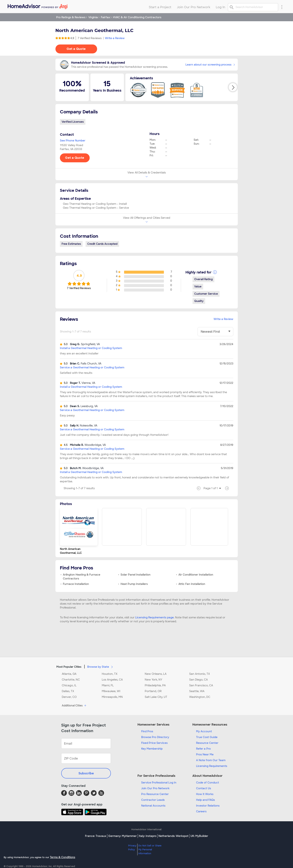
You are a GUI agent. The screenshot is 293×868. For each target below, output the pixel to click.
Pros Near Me (205, 754)
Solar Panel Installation (136, 575)
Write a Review (115, 38)
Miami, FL (108, 685)
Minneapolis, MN (112, 697)
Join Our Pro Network (155, 788)
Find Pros (147, 731)
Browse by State (101, 667)
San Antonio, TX (200, 674)
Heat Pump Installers (134, 584)
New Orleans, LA (156, 674)
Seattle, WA (197, 691)
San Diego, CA (198, 680)
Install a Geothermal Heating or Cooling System (91, 348)
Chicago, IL (69, 685)
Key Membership (152, 749)
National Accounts (153, 806)
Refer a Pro (203, 749)
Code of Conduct (208, 783)
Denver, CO (69, 697)
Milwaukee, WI (111, 691)
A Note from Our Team (211, 760)
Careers (201, 811)
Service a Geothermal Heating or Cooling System (92, 367)
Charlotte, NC (71, 680)
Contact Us (204, 788)
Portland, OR (153, 691)
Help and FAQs (205, 800)
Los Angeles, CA (112, 680)
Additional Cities (75, 706)
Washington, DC (200, 697)
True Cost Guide (207, 737)
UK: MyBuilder (199, 836)
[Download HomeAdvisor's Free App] (73, 812)
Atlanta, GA (69, 674)
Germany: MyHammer (123, 836)
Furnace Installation (76, 584)
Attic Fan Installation (192, 584)
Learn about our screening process (210, 65)
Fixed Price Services (154, 743)
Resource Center (207, 743)
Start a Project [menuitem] (160, 7)
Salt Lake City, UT (156, 697)
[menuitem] (37, 6)
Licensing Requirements (212, 766)
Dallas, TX (68, 691)
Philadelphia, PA (155, 685)
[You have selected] (215, 332)
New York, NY (153, 680)
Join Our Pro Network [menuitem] (194, 7)
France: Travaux (96, 836)
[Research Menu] (282, 7)
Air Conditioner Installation (196, 575)
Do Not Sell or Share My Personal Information (150, 850)
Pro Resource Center (155, 794)
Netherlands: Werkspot (173, 836)
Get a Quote (76, 49)
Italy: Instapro (148, 836)
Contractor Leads (153, 800)
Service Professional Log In (159, 783)
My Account (204, 731)
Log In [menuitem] (220, 7)
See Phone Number (73, 141)
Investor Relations (208, 806)
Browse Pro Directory (155, 737)
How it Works (205, 794)
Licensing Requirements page (154, 617)
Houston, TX (110, 674)
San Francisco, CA (201, 685)
